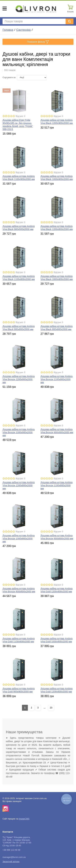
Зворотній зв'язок (11, 862)
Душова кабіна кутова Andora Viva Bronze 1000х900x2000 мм (19, 432)
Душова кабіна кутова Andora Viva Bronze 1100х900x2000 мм (57, 379)
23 (51, 708)
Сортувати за (9, 77)
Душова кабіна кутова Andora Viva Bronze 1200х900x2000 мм (19, 379)
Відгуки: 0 (20, 116)
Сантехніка (23, 30)
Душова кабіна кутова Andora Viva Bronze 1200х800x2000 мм (19, 485)
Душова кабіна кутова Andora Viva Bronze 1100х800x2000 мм (57, 485)
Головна (8, 30)
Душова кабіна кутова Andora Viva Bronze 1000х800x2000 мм (19, 539)
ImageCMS (24, 819)
